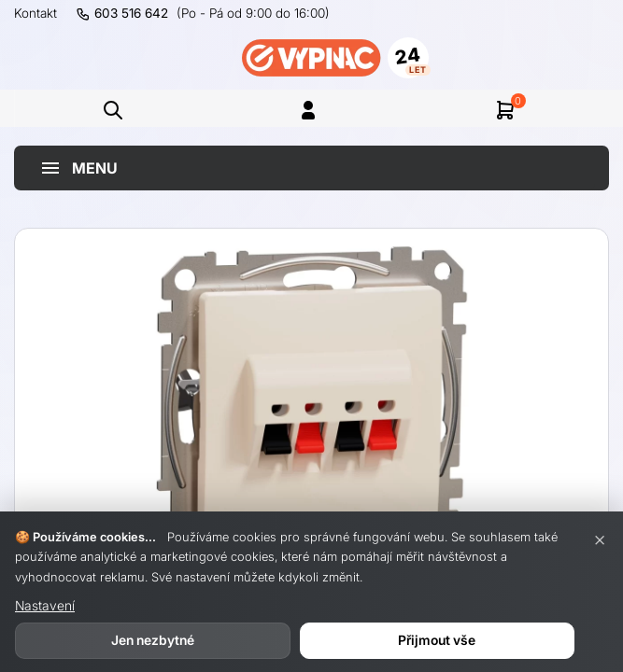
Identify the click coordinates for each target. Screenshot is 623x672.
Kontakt (35, 13)
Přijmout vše (437, 640)
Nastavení (45, 605)
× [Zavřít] (600, 539)
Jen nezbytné (153, 640)
